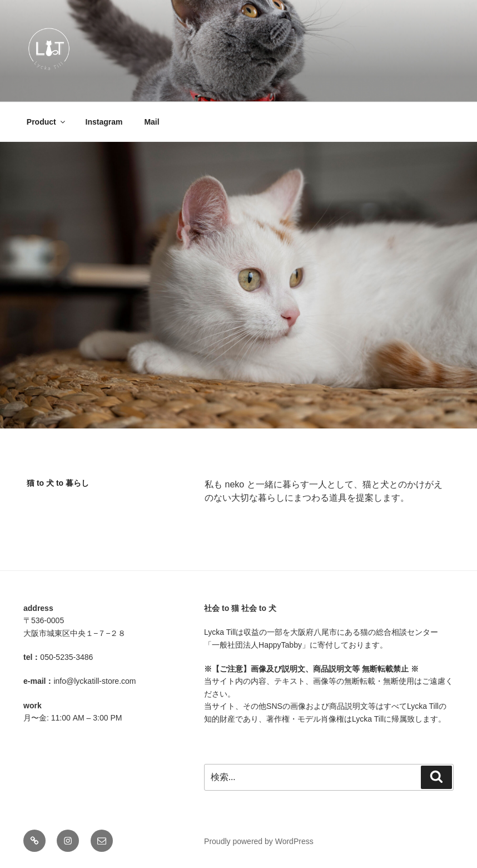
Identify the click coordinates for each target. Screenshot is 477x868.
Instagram (104, 122)
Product (47, 122)
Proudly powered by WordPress (259, 841)
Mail (151, 122)
